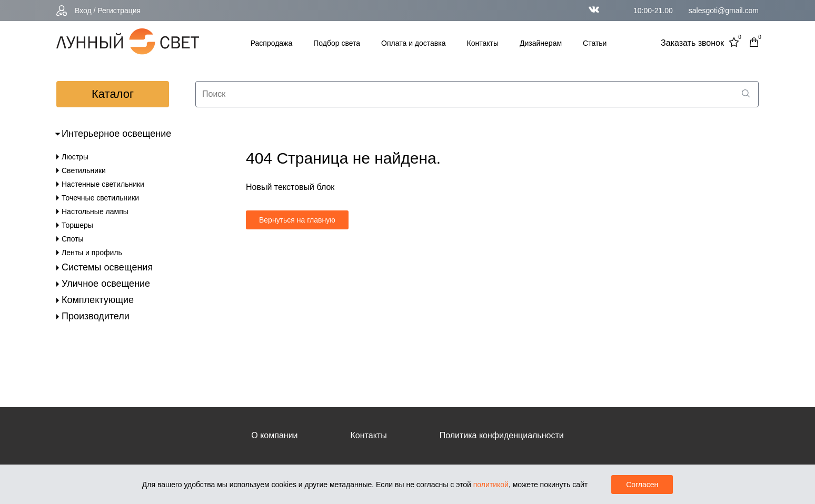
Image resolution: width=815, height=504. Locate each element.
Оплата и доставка (413, 43)
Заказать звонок (692, 43)
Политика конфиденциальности (502, 435)
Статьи (595, 43)
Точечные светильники (100, 198)
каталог (113, 94)
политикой (491, 485)
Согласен (642, 485)
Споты (73, 239)
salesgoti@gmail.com (724, 11)
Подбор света (337, 43)
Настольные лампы (95, 211)
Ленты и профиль (92, 253)
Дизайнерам (541, 43)
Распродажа (272, 43)
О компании (274, 435)
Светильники (84, 170)
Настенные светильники (103, 184)
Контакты (483, 43)
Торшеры (77, 225)
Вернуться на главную (297, 220)
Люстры (75, 157)
